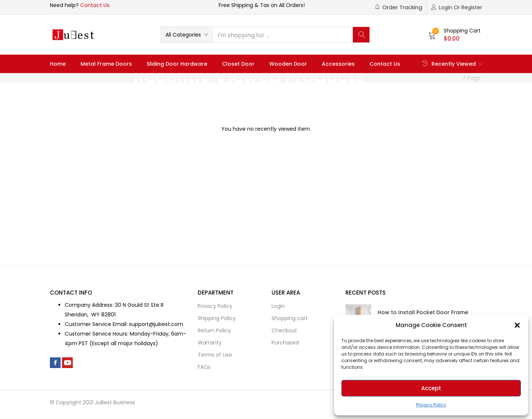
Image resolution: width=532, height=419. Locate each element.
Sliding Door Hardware (177, 64)
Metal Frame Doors (106, 64)
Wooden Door (288, 64)
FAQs (204, 367)
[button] (517, 325)
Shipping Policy (217, 318)
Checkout (284, 330)
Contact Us (385, 64)
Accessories (338, 64)
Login (278, 306)
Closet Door (238, 64)
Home (58, 64)
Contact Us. (95, 5)
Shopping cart (290, 318)
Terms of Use (215, 355)
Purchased (285, 343)
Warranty (210, 343)
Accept (431, 388)
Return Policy (214, 330)
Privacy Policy (431, 405)
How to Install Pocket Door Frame (423, 312)
